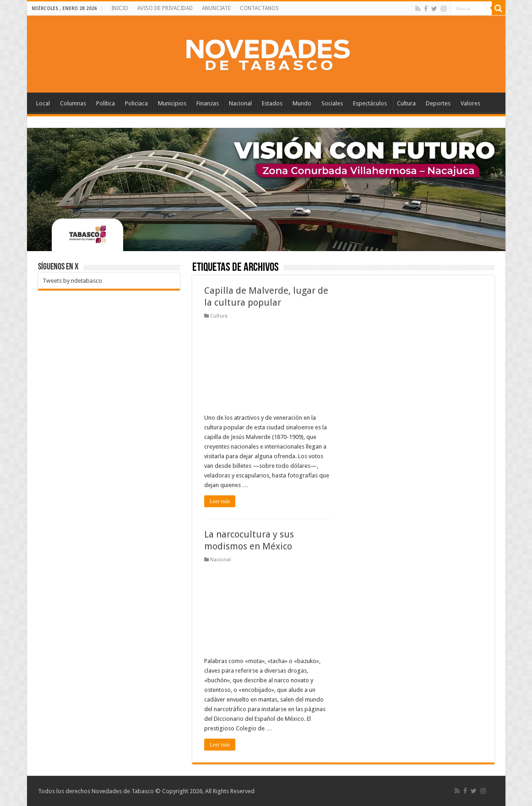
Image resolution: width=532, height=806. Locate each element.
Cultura (406, 103)
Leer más (220, 501)
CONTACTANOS (259, 8)
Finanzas (208, 103)
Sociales (332, 103)
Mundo (302, 103)
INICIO (120, 8)
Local (43, 103)
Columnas (73, 103)
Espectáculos (370, 103)
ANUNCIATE (216, 8)
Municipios (172, 103)
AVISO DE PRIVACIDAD (165, 8)
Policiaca (136, 103)
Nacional (240, 103)
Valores (470, 103)
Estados (272, 103)
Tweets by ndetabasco (72, 281)
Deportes (438, 103)
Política (106, 103)
